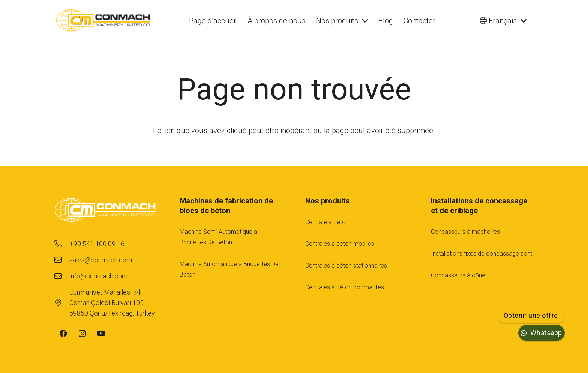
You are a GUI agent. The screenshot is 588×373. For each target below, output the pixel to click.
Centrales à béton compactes (345, 287)
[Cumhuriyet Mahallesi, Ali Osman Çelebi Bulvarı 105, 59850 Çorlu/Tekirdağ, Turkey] (62, 303)
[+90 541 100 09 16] (62, 244)
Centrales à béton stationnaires (346, 265)
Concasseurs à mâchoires (465, 232)
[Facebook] (63, 334)
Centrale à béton (327, 222)
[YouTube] (101, 334)
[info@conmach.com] (62, 276)
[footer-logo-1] (106, 211)
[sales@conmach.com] (62, 260)
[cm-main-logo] (103, 21)
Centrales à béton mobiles (340, 244)
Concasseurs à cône (458, 275)
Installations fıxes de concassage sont (481, 253)
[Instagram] (82, 334)
